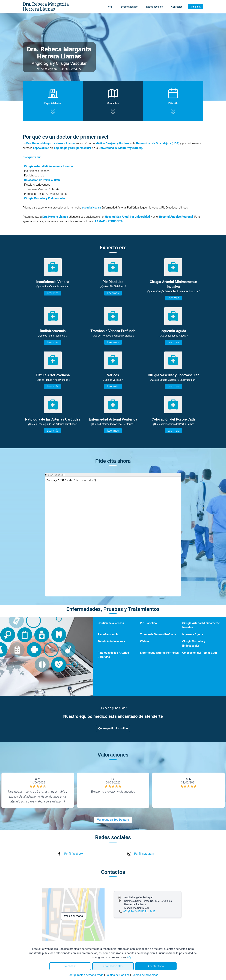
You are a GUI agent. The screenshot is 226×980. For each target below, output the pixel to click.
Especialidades (129, 7)
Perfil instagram (144, 854)
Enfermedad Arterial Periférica (159, 653)
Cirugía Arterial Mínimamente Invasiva (201, 625)
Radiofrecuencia (108, 634)
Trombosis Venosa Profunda (158, 634)
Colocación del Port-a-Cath (200, 653)
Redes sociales (154, 7)
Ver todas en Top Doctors (113, 820)
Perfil (110, 7)
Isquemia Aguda (193, 634)
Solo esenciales (113, 966)
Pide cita (196, 7)
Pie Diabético (148, 623)
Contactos (177, 7)
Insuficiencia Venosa (111, 623)
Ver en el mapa (74, 916)
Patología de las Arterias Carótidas (113, 655)
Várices (145, 641)
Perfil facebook (74, 854)
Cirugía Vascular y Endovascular (194, 644)
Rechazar (70, 966)
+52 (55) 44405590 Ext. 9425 (139, 911)
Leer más (53, 293)
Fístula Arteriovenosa (111, 641)
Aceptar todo (156, 966)
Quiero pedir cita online (113, 728)
